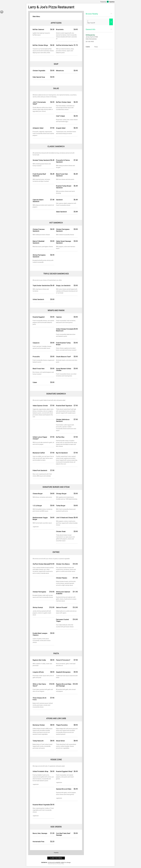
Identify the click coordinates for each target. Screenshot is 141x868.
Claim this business (91, 39)
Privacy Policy (61, 864)
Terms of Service (52, 864)
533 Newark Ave (90, 35)
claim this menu (56, 858)
